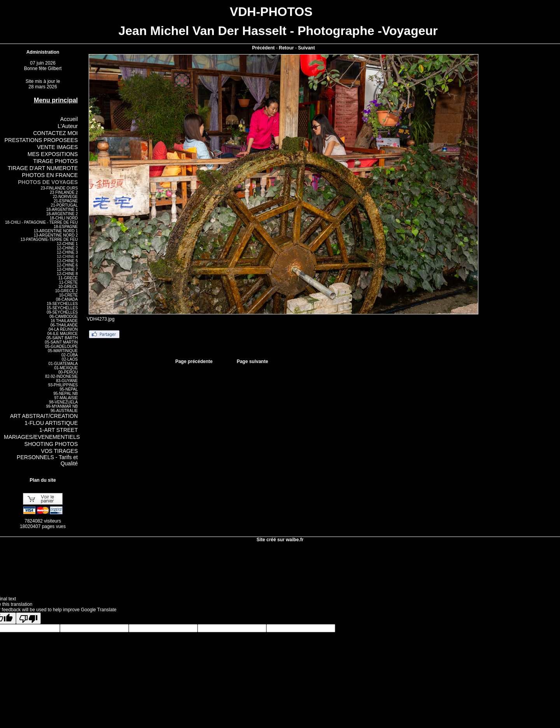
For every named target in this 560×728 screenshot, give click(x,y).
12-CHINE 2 (67, 248)
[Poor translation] (28, 618)
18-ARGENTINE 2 (62, 214)
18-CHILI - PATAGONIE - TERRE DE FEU (41, 222)
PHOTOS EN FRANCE (50, 175)
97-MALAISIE (66, 398)
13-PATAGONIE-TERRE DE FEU (49, 239)
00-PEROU (68, 372)
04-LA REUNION (63, 329)
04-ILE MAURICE (63, 334)
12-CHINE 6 (67, 265)
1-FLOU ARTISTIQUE (51, 423)
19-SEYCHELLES (62, 304)
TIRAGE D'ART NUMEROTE (43, 168)
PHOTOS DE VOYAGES (48, 182)
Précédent (263, 48)
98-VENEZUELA (63, 402)
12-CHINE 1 (67, 244)
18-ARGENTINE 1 (62, 210)
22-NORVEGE (65, 197)
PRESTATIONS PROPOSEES (41, 140)
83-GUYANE (67, 381)
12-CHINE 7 (67, 269)
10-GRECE (68, 287)
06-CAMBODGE (64, 317)
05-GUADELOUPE (61, 346)
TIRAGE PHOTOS (55, 161)
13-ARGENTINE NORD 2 (56, 235)
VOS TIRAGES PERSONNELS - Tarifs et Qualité (47, 457)
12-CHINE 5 (67, 261)
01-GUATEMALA (63, 364)
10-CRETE (68, 295)
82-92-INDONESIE (61, 376)
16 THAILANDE (64, 321)
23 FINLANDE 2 (64, 192)
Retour (286, 48)
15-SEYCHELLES (62, 308)
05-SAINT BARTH (62, 338)
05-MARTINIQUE (63, 351)
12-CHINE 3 (67, 252)
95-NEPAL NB (66, 394)
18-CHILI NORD (64, 218)
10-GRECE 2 (66, 291)
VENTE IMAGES (57, 147)
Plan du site (43, 480)
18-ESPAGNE (66, 227)
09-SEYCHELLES (62, 312)
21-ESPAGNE (66, 201)
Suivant (306, 48)
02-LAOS (70, 359)
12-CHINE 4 (67, 257)
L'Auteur (68, 126)
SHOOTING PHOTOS (51, 444)
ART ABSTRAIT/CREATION (44, 416)
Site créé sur (280, 540)
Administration (43, 52)
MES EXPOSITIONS (53, 154)
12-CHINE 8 (67, 274)
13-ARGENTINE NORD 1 (56, 231)
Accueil (69, 119)
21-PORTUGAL (64, 205)
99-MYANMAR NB (62, 406)
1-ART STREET (59, 430)
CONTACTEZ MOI (55, 133)
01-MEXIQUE (66, 368)
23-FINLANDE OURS (59, 188)
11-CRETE (68, 282)
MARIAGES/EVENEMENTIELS (42, 437)
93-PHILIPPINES (63, 385)
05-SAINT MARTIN (61, 342)
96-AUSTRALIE (64, 411)
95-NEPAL (69, 389)
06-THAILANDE (64, 325)
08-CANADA (67, 299)
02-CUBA (70, 355)
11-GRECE (68, 278)
